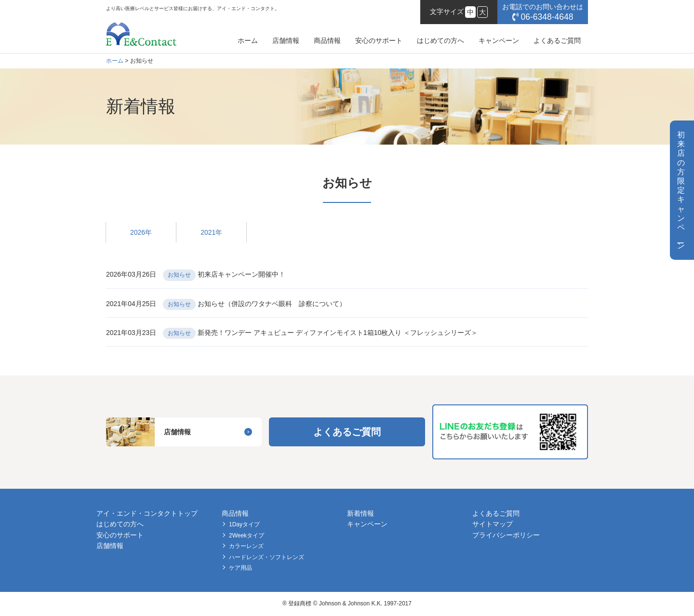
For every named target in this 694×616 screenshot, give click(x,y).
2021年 (211, 232)
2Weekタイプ (247, 536)
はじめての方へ (440, 40)
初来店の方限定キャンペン (681, 190)
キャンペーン (499, 40)
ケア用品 (240, 568)
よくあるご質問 (557, 40)
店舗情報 (286, 40)
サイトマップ (493, 524)
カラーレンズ (246, 546)
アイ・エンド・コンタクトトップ (147, 513)
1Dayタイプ (244, 524)
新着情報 (360, 513)
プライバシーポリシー (506, 535)
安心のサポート (379, 40)
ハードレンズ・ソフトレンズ (267, 557)
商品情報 (327, 40)
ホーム (248, 40)
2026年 (141, 232)
